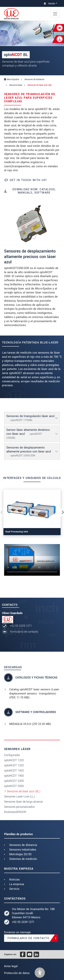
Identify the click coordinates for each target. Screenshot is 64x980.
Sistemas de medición (23, 859)
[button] (40, 973)
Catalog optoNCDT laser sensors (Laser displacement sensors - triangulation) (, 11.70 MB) (34, 694)
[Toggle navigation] (55, 14)
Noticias (14, 880)
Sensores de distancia (23, 845)
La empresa (17, 884)
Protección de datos (17, 973)
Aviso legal (11, 966)
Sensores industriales (23, 850)
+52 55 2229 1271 (21, 626)
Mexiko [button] (49, 4)
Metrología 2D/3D (20, 854)
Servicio (14, 889)
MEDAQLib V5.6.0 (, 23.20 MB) (30, 724)
